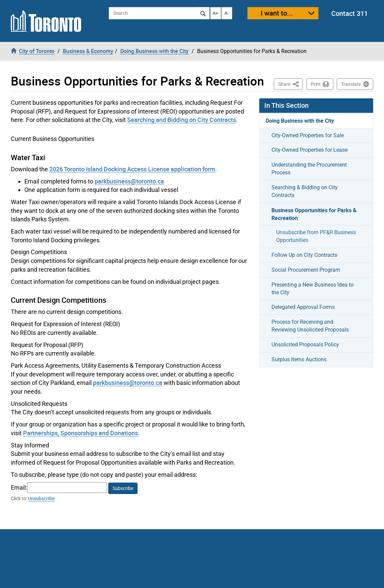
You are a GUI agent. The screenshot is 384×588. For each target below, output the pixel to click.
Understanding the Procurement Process (309, 169)
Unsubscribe (41, 498)
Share (291, 84)
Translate (351, 84)
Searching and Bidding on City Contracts (182, 120)
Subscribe (123, 488)
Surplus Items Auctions (299, 359)
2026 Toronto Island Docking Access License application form (132, 169)
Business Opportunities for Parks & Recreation (314, 214)
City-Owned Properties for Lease (309, 150)
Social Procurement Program (306, 270)
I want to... (277, 13)
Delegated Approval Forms (303, 307)
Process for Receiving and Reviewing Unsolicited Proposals (310, 326)
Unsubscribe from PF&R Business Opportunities (316, 236)
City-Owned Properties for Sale (308, 135)
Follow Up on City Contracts (304, 255)
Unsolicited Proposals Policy (305, 345)
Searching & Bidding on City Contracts (305, 191)
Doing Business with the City (300, 121)
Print (316, 84)
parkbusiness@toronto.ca (129, 181)
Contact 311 (350, 13)
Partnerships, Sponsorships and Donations (80, 433)
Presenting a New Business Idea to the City (313, 289)
